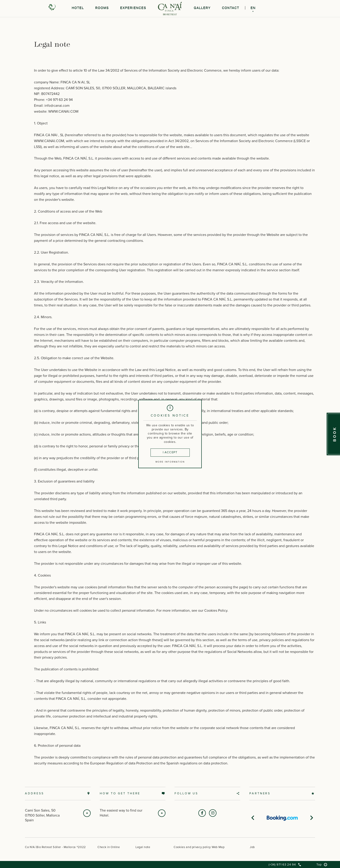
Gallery (202, 8)
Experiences (133, 8)
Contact (231, 8)
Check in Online (109, 847)
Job (252, 847)
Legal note (143, 847)
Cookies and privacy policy (192, 847)
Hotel (78, 8)
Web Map (218, 847)
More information (170, 464)
